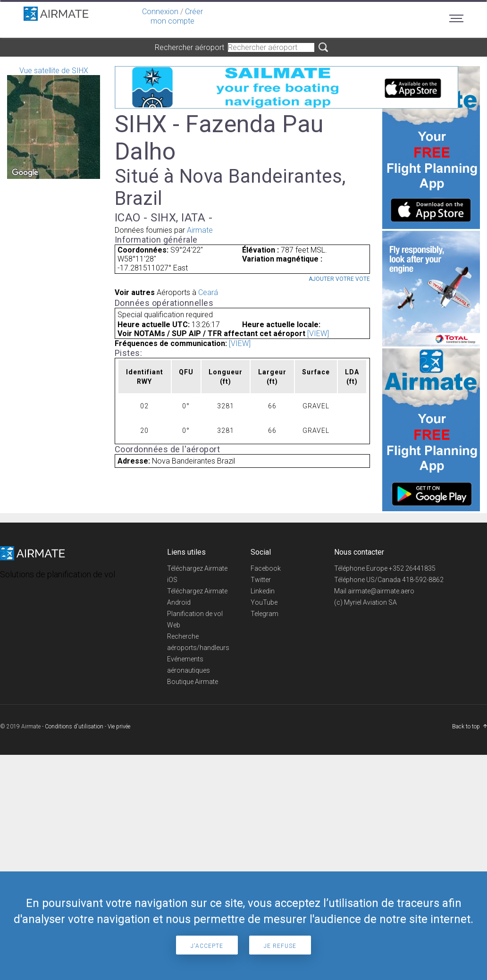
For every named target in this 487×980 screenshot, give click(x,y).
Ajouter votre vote (339, 279)
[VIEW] (318, 334)
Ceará (208, 292)
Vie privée (119, 727)
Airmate (200, 230)
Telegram (264, 614)
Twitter (261, 580)
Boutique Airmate (193, 682)
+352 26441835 (412, 568)
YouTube (264, 602)
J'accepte (207, 946)
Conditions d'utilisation (74, 727)
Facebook (266, 568)
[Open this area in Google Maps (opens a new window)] (25, 173)
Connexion (160, 12)
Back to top (466, 727)
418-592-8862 (423, 580)
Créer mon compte (177, 16)
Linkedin (263, 591)
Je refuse (280, 946)
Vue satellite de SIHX (54, 122)
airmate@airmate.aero (381, 591)
